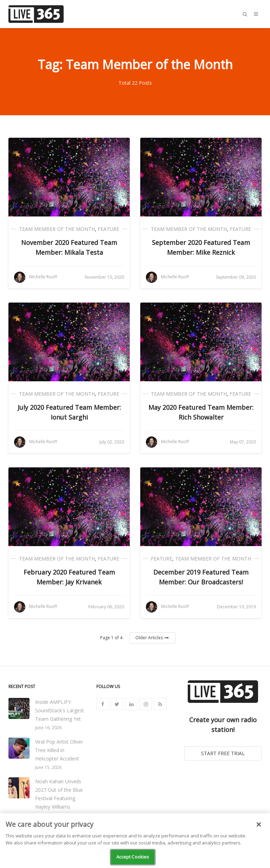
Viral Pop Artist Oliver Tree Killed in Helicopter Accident (59, 750)
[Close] (259, 824)
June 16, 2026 (48, 728)
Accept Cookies (133, 857)
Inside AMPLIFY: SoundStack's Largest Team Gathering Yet (60, 710)
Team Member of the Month (57, 229)
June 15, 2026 (48, 767)
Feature (108, 229)
